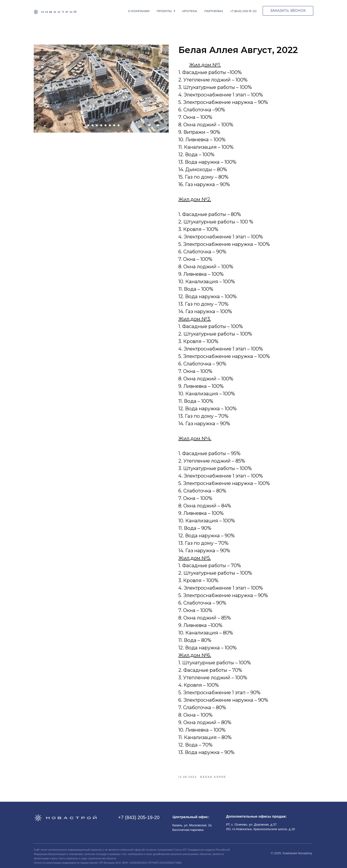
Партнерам (214, 11)
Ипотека (190, 11)
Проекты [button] (164, 11)
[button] (288, 11)
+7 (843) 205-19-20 (243, 11)
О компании (139, 11)
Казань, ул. (181, 825)
